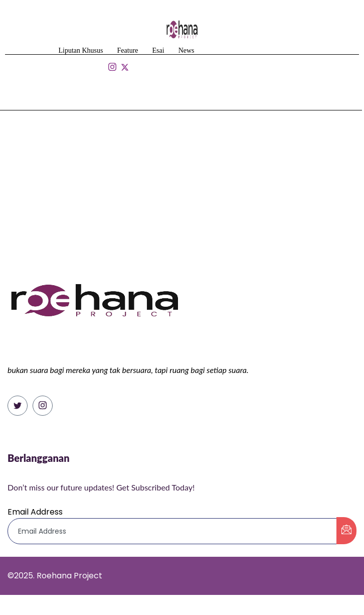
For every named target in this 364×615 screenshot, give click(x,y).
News (187, 50)
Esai (158, 50)
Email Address (35, 512)
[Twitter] (18, 406)
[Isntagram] (112, 68)
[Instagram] (43, 406)
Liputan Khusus (80, 50)
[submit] (346, 531)
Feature (128, 50)
